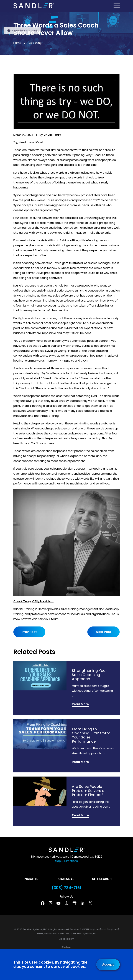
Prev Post (29, 632)
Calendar (66, 879)
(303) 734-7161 (66, 888)
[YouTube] (58, 903)
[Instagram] (51, 903)
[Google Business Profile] (75, 903)
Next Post (104, 632)
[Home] (34, 6)
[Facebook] (43, 903)
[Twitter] (90, 903)
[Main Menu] (117, 6)
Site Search (102, 879)
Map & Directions (66, 861)
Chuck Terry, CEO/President (33, 601)
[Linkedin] (83, 903)
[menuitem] (67, 939)
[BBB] (66, 903)
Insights (31, 879)
